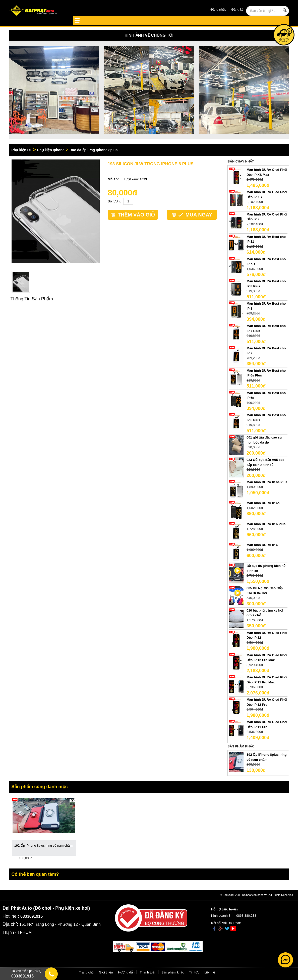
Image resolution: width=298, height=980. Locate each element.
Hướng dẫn (126, 972)
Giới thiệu (106, 972)
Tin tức (194, 972)
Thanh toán (148, 972)
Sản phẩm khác (173, 972)
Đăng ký (237, 9)
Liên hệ (210, 972)
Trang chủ (86, 972)
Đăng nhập (218, 9)
